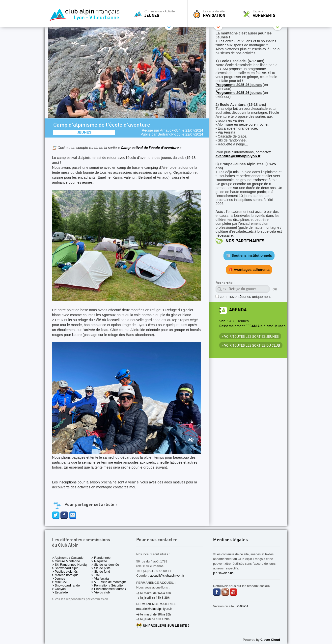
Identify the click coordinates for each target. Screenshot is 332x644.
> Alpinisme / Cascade (68, 558)
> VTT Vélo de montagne (109, 582)
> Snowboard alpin (65, 568)
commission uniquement (245, 297)
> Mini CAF (60, 582)
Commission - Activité (159, 14)
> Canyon (59, 589)
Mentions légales (230, 540)
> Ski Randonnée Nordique (71, 565)
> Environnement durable (109, 589)
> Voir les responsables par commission (80, 599)
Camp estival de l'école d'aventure (150, 148)
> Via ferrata (100, 578)
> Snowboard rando (66, 585)
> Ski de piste (101, 568)
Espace (264, 14)
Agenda (238, 310)
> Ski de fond (101, 572)
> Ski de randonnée (105, 565)
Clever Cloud (270, 640)
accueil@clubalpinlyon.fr (167, 575)
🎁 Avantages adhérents (249, 270)
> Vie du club (101, 592)
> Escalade (60, 592)
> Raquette (99, 561)
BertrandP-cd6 (169, 134)
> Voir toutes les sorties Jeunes (250, 337)
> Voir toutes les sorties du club (251, 346)
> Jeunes (58, 578)
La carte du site (214, 14)
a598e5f (242, 606)
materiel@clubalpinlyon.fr (154, 609)
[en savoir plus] (224, 573)
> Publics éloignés (65, 572)
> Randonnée (101, 558)
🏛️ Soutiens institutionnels (249, 255)
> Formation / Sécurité (107, 585)
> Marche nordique (65, 575)
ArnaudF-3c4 (170, 130)
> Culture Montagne (66, 561)
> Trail (96, 575)
